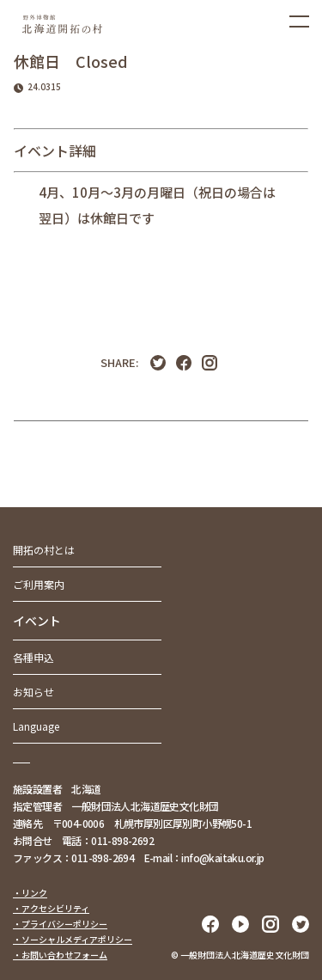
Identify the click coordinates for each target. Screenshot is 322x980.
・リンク (30, 893)
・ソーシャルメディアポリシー (73, 939)
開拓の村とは (44, 550)
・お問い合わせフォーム (60, 955)
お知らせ (33, 692)
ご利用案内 (39, 584)
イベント (37, 621)
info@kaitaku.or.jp (222, 857)
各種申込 (33, 657)
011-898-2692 (122, 840)
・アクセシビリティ (51, 908)
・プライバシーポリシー (60, 924)
